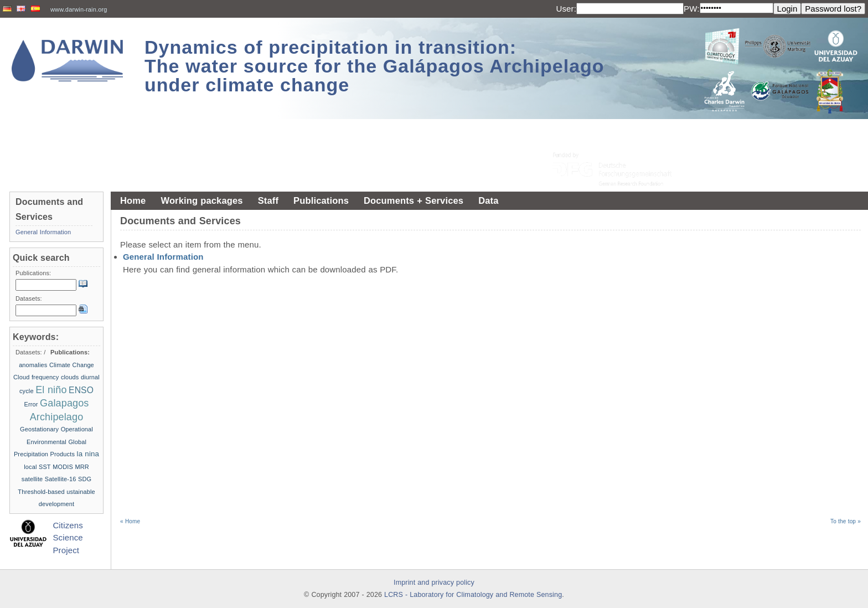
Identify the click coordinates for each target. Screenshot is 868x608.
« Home (130, 521)
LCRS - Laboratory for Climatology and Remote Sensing (473, 595)
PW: (692, 9)
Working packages (201, 200)
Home (133, 200)
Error (31, 404)
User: (566, 9)
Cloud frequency (36, 377)
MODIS (63, 467)
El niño (51, 390)
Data (488, 200)
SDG (85, 479)
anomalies (33, 365)
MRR (82, 467)
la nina (88, 454)
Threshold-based (41, 492)
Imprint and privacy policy (434, 583)
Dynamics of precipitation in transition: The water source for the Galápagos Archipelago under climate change (374, 66)
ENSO (81, 390)
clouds (70, 377)
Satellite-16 (61, 479)
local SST (37, 467)
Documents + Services (414, 200)
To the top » (846, 521)
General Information (163, 257)
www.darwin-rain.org (79, 9)
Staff (268, 200)
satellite (32, 479)
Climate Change (72, 365)
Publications (321, 200)
